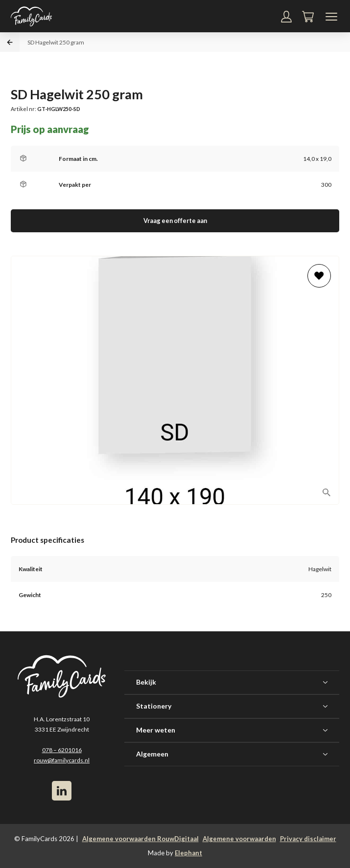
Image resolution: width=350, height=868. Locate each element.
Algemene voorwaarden (239, 839)
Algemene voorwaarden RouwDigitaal (140, 839)
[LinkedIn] (62, 791)
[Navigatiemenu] (331, 17)
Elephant (188, 853)
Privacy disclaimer (308, 839)
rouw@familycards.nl (62, 760)
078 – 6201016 (62, 750)
